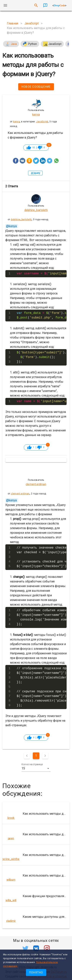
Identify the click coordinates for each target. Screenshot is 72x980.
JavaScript (42, 122)
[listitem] (36, 814)
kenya (16, 122)
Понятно (36, 972)
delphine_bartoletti (21, 219)
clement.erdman (20, 494)
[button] (36, 768)
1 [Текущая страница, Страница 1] (36, 756)
